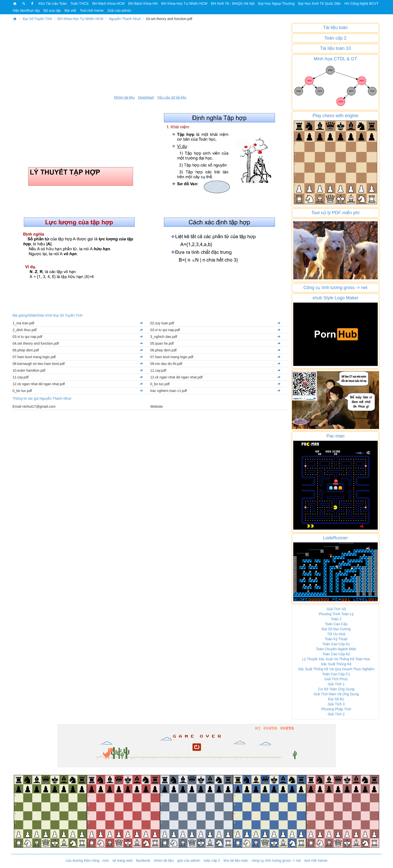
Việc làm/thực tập (26, 11)
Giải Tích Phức (336, 679)
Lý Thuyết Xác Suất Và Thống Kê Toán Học (336, 659)
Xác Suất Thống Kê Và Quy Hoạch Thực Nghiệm (336, 669)
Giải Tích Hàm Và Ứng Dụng (336, 694)
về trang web (122, 860)
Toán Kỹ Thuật (336, 639)
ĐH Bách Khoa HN (143, 4)
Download (146, 97)
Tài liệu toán (335, 28)
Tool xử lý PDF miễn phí (335, 213)
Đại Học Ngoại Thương (276, 4)
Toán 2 (336, 619)
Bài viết (70, 11)
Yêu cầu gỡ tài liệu (172, 97)
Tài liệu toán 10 (335, 48)
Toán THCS (79, 4)
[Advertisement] (150, 58)
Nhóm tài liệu (124, 97)
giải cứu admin (189, 860)
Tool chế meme (92, 11)
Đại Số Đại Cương (336, 629)
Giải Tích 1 (336, 684)
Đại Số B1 (336, 699)
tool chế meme (316, 860)
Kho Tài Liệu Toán (53, 4)
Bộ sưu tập (52, 11)
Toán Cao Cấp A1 (336, 644)
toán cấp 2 (212, 860)
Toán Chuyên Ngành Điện (336, 649)
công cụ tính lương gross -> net (276, 860)
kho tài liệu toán (236, 860)
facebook (143, 860)
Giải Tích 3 (336, 704)
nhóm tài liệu (164, 860)
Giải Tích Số (336, 609)
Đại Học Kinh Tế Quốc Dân (319, 4)
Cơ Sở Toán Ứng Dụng (336, 689)
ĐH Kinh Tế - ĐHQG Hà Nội (233, 4)
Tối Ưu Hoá (336, 634)
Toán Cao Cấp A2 (336, 654)
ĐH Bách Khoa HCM (108, 4)
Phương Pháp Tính (336, 709)
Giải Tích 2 (336, 714)
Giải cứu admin (119, 11)
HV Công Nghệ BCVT (361, 4)
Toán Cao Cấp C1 (336, 674)
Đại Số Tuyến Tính (37, 19)
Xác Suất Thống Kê (336, 664)
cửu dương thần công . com (87, 860)
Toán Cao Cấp (336, 624)
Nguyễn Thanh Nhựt (125, 19)
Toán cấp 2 (335, 38)
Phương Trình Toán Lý (336, 614)
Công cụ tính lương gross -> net (335, 288)
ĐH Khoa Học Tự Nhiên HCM (184, 4)
